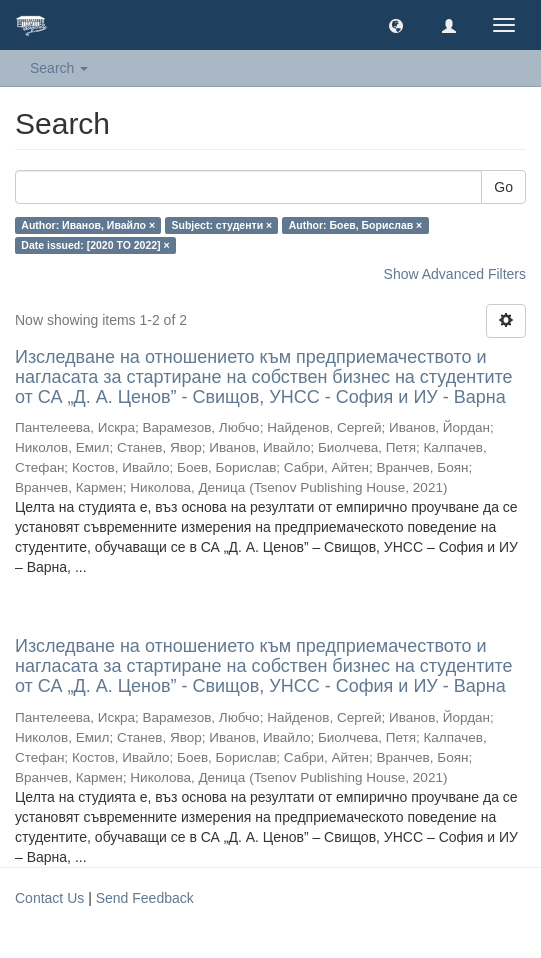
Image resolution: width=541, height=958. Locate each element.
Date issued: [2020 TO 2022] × (95, 245)
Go (503, 187)
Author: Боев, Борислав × (356, 225)
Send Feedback (145, 898)
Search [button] (59, 68)
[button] (396, 25)
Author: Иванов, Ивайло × (88, 225)
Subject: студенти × (222, 225)
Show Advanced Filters (455, 274)
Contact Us (49, 898)
